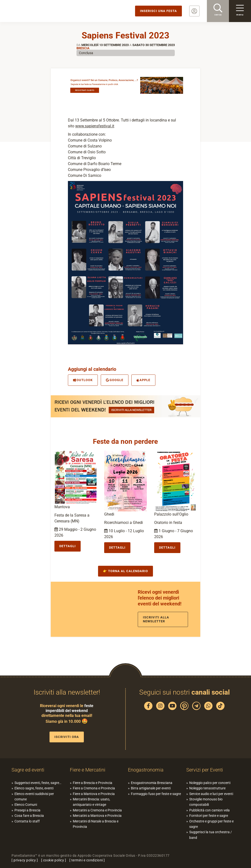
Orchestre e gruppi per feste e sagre (211, 824)
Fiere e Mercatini (88, 770)
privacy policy (25, 860)
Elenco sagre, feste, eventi (34, 788)
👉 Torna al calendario (125, 571)
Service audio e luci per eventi (211, 794)
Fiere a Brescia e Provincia (93, 783)
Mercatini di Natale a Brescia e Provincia (96, 824)
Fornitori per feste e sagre (209, 816)
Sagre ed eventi (28, 770)
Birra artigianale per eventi (151, 788)
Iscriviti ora (67, 737)
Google (115, 380)
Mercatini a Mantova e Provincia (97, 816)
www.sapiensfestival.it (95, 126)
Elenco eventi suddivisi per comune (34, 796)
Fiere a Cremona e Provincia (94, 788)
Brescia (83, 48)
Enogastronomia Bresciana (152, 783)
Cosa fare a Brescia (29, 816)
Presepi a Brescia (27, 810)
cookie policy (54, 860)
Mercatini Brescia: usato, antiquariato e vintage (91, 802)
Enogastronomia (146, 770)
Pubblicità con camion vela (209, 810)
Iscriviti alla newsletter (156, 619)
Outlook (83, 380)
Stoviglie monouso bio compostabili (206, 802)
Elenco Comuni (26, 805)
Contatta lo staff (27, 821)
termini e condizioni (87, 860)
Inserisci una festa (158, 11)
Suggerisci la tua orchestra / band (211, 835)
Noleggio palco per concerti (210, 783)
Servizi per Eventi (205, 770)
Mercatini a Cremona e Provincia (97, 810)
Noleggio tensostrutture (207, 788)
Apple (144, 380)
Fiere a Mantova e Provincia (94, 794)
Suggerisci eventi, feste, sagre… (38, 783)
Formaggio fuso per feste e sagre (156, 794)
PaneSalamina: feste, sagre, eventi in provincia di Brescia (38, 11)
